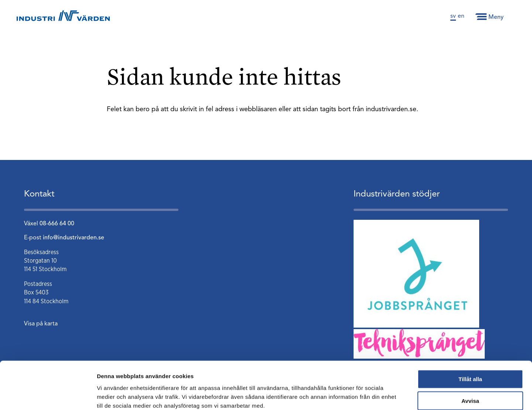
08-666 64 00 (57, 224)
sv (453, 16)
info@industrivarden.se (74, 238)
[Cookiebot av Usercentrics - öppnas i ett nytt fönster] (48, 396)
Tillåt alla (470, 339)
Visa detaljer (401, 395)
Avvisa (470, 361)
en (461, 16)
